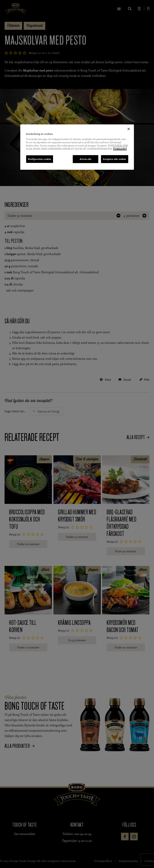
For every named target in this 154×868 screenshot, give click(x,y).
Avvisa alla (85, 159)
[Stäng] (129, 129)
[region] (77, 147)
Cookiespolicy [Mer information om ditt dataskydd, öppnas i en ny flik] (120, 149)
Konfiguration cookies (40, 159)
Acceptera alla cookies (115, 159)
